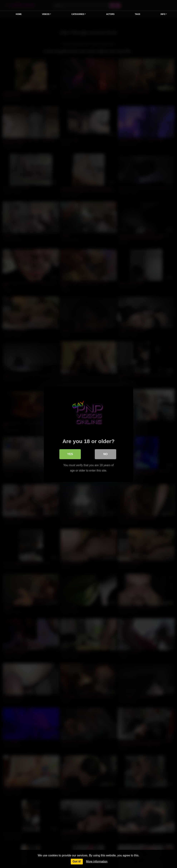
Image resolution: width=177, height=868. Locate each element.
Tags (137, 14)
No (105, 454)
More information (97, 861)
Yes (70, 454)
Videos (46, 14)
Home (19, 14)
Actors (110, 14)
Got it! (77, 861)
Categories (78, 14)
